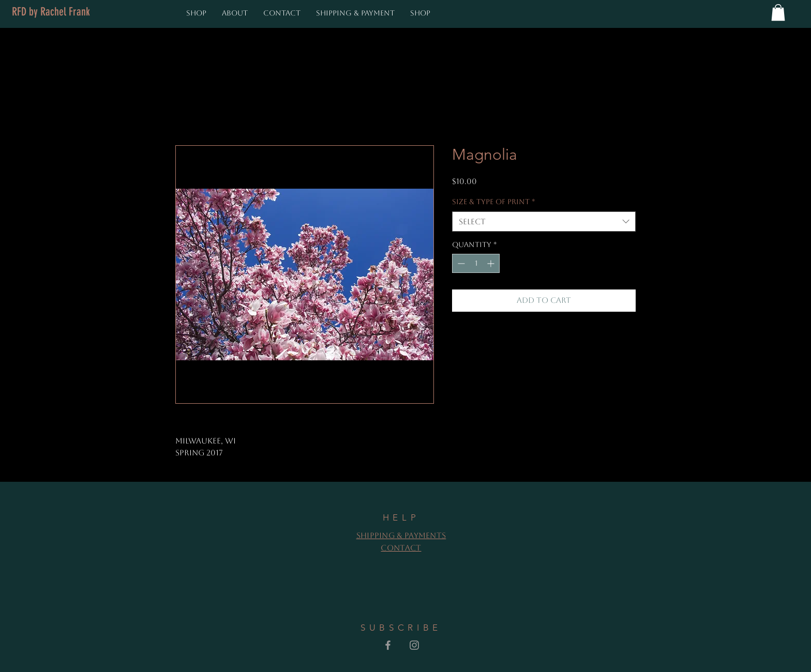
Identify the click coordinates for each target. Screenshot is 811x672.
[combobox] (544, 222)
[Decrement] (460, 263)
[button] (778, 12)
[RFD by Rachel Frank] (51, 12)
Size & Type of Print (493, 202)
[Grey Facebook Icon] (388, 645)
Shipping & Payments (401, 535)
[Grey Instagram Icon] (414, 645)
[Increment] (492, 263)
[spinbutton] (476, 263)
